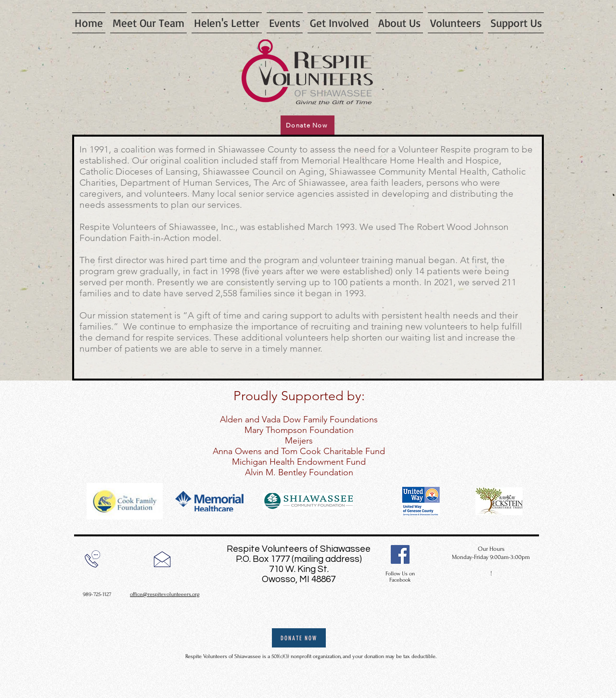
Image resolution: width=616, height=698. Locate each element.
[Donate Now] (308, 125)
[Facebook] (400, 554)
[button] (285, 23)
